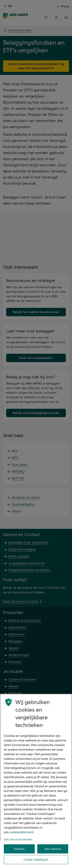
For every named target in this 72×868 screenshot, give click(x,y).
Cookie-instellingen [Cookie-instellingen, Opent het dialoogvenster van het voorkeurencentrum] (36, 860)
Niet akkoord (53, 849)
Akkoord (19, 849)
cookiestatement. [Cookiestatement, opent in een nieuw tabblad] (22, 832)
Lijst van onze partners (18, 839)
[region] (36, 781)
